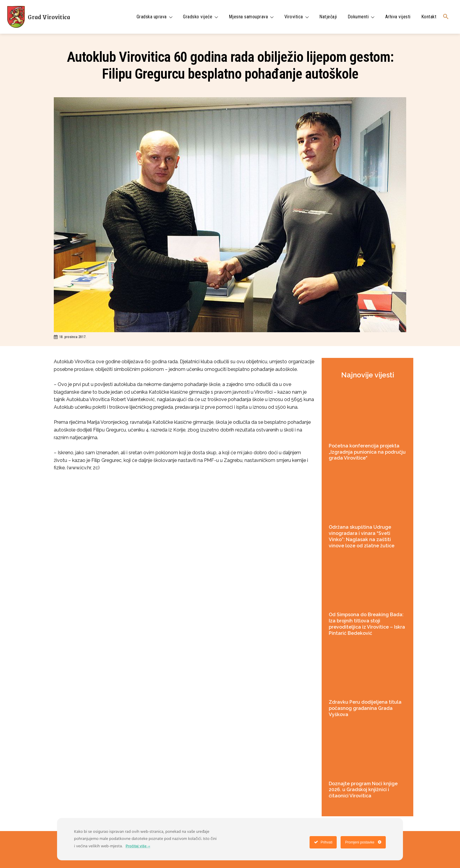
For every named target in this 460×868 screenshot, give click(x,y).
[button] (446, 17)
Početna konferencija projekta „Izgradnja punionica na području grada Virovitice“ (367, 452)
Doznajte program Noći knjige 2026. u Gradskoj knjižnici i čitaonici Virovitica (363, 790)
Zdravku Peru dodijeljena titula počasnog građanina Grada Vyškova (365, 708)
